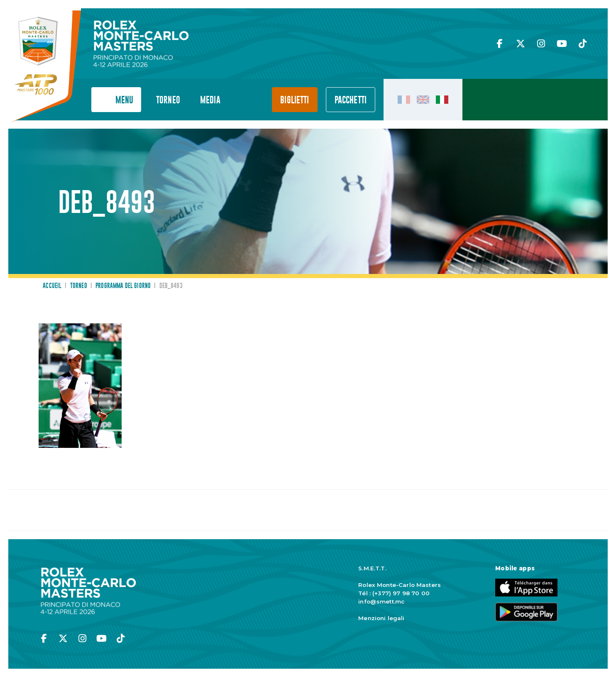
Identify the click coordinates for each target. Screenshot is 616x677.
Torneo (168, 100)
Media (210, 100)
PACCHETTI (351, 100)
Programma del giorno (123, 286)
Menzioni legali (381, 618)
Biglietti (295, 100)
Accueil (52, 286)
